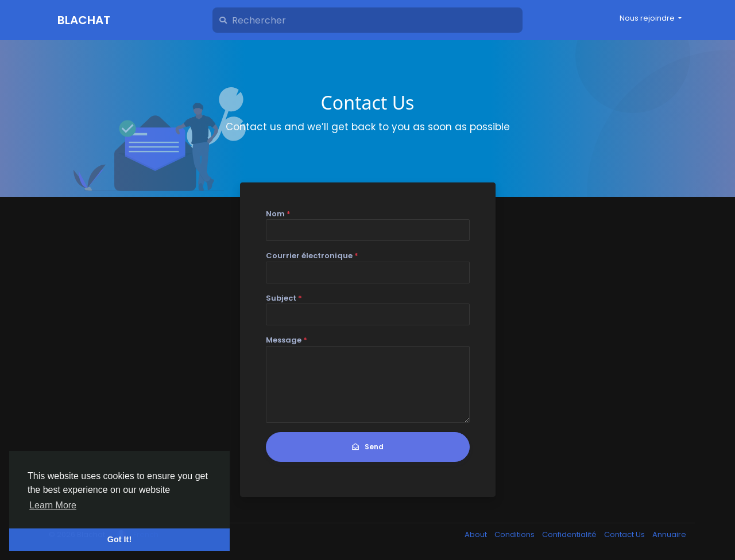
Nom (278, 214)
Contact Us (625, 534)
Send (368, 447)
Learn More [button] (53, 505)
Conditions (515, 534)
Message (287, 340)
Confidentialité (570, 534)
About (477, 534)
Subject (284, 298)
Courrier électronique (312, 256)
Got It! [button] (119, 539)
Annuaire (669, 534)
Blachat (84, 20)
